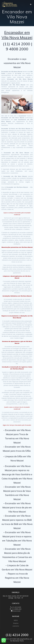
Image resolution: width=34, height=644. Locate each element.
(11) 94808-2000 (16, 609)
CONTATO (16, 626)
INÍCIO (16, 620)
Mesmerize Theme (18, 641)
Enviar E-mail (16, 611)
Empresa (16, 623)
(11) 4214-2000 (16, 607)
